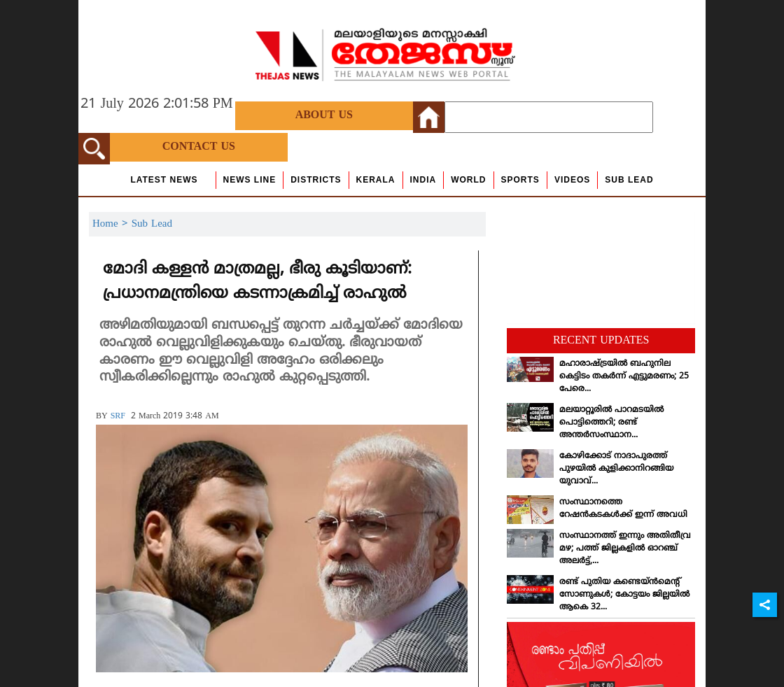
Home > (112, 224)
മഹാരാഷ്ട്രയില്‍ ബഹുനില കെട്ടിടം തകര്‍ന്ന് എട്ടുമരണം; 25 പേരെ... (624, 377)
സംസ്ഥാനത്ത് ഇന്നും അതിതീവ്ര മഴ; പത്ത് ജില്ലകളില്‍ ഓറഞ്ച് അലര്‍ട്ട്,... (625, 549)
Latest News (164, 180)
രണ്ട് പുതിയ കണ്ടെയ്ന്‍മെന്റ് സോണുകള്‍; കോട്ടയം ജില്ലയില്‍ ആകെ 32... (624, 595)
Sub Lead (629, 180)
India (423, 180)
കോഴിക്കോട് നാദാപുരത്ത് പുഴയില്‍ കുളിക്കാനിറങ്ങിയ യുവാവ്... (616, 469)
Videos (572, 180)
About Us (324, 115)
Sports (520, 180)
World (468, 180)
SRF (118, 417)
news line (250, 180)
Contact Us (199, 147)
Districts (316, 180)
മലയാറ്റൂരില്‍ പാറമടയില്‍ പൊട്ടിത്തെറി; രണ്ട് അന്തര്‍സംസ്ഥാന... (611, 423)
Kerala (376, 180)
